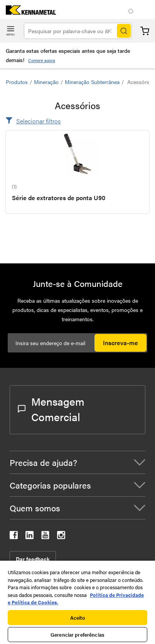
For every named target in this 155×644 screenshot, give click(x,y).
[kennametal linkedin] (29, 537)
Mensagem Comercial (51, 409)
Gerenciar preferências (77, 635)
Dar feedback (33, 559)
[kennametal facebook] (14, 537)
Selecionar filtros (38, 121)
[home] (28, 12)
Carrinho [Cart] (145, 31)
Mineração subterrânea (92, 82)
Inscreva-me (120, 343)
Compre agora (42, 60)
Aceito (78, 618)
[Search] (124, 31)
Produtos (17, 82)
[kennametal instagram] (61, 537)
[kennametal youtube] (45, 537)
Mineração (46, 82)
